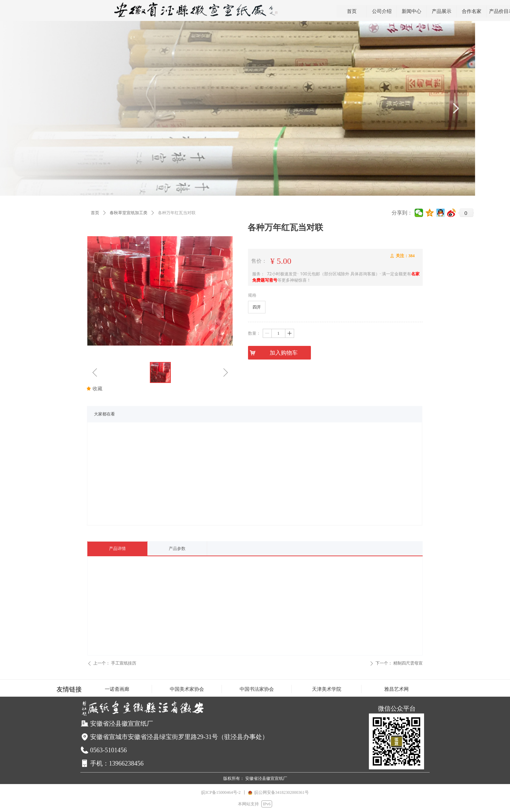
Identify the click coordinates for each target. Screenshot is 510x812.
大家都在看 (104, 414)
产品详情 (117, 549)
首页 (95, 213)
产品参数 (177, 549)
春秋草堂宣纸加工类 (129, 213)
